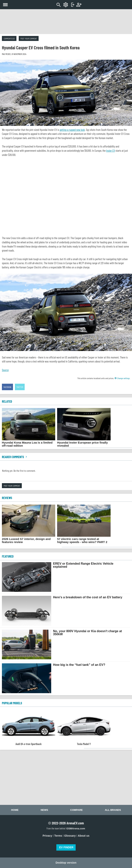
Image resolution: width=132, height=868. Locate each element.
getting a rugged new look (72, 130)
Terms (58, 836)
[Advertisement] (66, 22)
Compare (77, 810)
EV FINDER (66, 847)
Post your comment (29, 38)
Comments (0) (9, 38)
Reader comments (15, 457)
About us (84, 836)
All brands (113, 810)
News (44, 810)
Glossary (70, 836)
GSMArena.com (76, 829)
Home (15, 810)
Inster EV (111, 151)
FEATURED (8, 556)
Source (5, 370)
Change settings (122, 378)
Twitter (20, 387)
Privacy (47, 836)
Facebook (7, 387)
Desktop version (66, 863)
